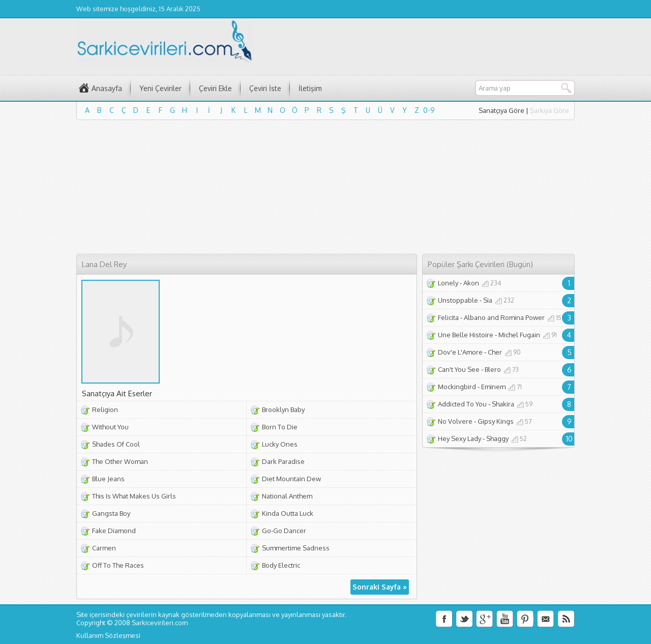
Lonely (448, 283)
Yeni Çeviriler (160, 88)
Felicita (448, 317)
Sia (488, 300)
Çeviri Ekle (215, 88)
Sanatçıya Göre (501, 110)
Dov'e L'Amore (460, 352)
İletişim (310, 88)
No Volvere (455, 421)
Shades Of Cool (116, 444)
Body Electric (281, 565)
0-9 (429, 110)
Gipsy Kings (496, 421)
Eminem (493, 387)
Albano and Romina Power (504, 317)
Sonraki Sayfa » (380, 587)
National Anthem (287, 496)
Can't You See (459, 369)
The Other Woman (120, 461)
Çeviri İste (265, 88)
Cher (495, 352)
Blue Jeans (108, 479)
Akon (471, 283)
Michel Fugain (519, 335)
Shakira (503, 404)
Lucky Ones (280, 444)
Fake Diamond (114, 531)
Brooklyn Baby (283, 409)
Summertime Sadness (296, 548)
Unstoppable (458, 300)
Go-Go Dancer (284, 531)
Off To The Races (118, 565)
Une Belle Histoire (466, 335)
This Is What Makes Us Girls (134, 496)
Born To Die (280, 427)
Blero (493, 369)
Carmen (104, 548)
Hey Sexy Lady (460, 438)
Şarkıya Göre (550, 110)
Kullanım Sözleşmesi (108, 635)
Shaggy (497, 438)
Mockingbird (457, 387)
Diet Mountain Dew (291, 479)
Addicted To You (462, 404)
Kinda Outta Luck (288, 513)
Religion (105, 409)
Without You (110, 427)
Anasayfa (107, 88)
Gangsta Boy (111, 513)
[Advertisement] (325, 189)
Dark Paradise (283, 461)
